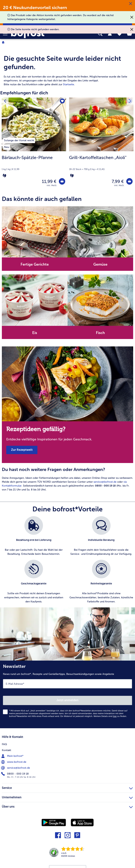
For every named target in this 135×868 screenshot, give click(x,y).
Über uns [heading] (67, 807)
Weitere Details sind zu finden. (110, 717)
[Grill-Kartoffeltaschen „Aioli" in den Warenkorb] (129, 182)
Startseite (69, 84)
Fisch (100, 334)
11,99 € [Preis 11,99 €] (48, 182)
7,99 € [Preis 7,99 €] (117, 182)
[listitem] (19, 140)
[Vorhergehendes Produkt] (5, 101)
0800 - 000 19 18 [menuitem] (15, 775)
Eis (35, 334)
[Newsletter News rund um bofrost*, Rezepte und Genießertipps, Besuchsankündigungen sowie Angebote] (67, 695)
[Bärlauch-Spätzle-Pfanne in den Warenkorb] (62, 182)
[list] (67, 563)
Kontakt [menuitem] (6, 751)
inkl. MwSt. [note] (52, 186)
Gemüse (100, 265)
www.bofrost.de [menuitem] (14, 763)
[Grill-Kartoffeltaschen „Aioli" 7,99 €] (101, 145)
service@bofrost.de (105, 483)
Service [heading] (67, 788)
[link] (74, 855)
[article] (67, 66)
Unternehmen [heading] (67, 798)
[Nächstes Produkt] (130, 101)
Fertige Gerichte (35, 265)
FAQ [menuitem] (4, 745)
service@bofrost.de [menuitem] (16, 769)
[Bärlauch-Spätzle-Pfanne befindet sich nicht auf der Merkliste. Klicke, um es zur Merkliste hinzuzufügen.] (62, 101)
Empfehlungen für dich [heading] (24, 93)
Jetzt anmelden (67, 701)
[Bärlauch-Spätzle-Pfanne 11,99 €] (34, 145)
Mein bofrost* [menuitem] (13, 757)
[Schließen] (131, 4)
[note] (34, 166)
